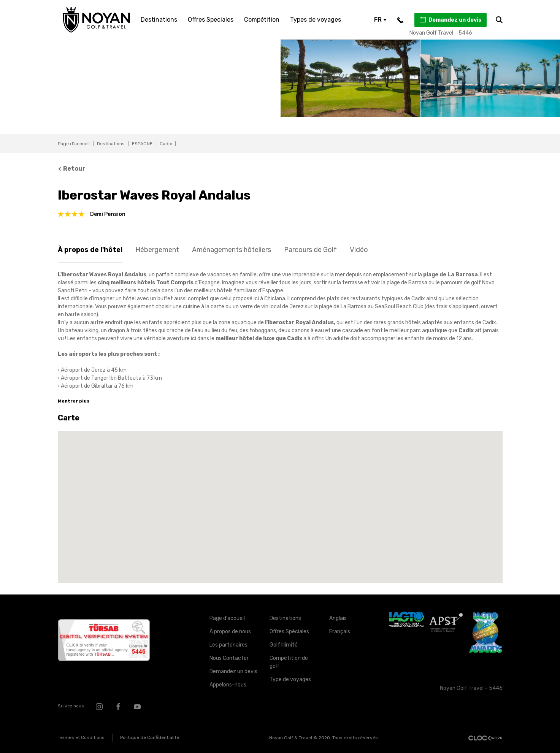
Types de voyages (316, 20)
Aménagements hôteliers (232, 250)
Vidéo (359, 250)
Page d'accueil (74, 144)
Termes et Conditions (81, 737)
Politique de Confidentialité (150, 737)
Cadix (166, 144)
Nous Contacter (229, 658)
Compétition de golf (289, 662)
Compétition (262, 20)
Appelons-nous (228, 685)
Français (340, 632)
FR (380, 20)
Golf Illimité (284, 645)
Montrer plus (74, 401)
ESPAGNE (142, 144)
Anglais (338, 618)
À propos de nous (230, 632)
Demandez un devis (450, 20)
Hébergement (157, 250)
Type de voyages (290, 679)
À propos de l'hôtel (90, 250)
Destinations (159, 20)
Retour (72, 169)
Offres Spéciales (289, 632)
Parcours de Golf (310, 250)
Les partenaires (228, 645)
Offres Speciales (211, 20)
